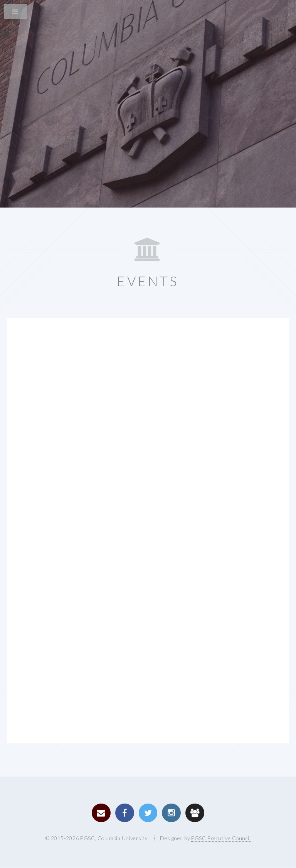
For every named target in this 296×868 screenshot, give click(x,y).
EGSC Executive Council (221, 838)
